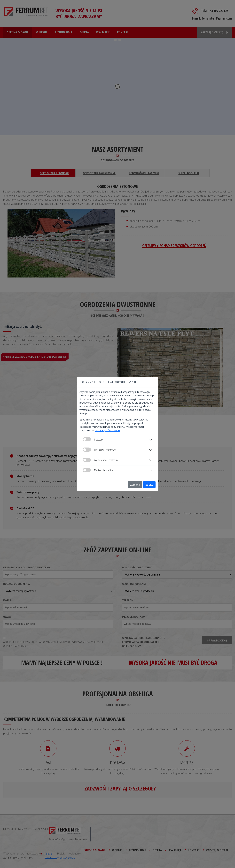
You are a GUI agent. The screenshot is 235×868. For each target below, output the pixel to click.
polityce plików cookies (107, 430)
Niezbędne (93, 439)
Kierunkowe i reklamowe (99, 450)
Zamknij (135, 485)
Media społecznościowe (99, 470)
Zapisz (149, 485)
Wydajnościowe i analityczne (101, 460)
